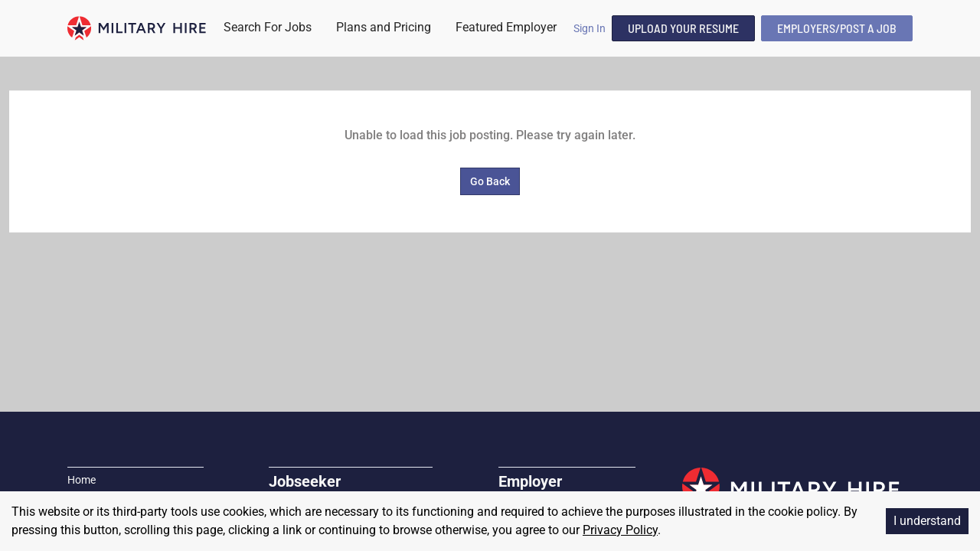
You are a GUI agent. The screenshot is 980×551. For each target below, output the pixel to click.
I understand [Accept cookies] (927, 521)
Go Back (490, 181)
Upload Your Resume (683, 28)
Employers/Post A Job (837, 28)
